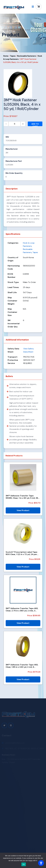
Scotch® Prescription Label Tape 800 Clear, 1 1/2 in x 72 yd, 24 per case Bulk (21, 553)
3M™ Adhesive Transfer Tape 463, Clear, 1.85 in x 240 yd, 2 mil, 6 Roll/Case (22, 666)
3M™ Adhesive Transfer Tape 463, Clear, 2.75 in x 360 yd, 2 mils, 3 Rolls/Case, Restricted (22, 610)
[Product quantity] (14, 124)
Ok (24, 864)
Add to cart (35, 124)
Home (5, 30)
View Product (23, 510)
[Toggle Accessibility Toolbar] (41, 863)
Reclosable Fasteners (27, 56)
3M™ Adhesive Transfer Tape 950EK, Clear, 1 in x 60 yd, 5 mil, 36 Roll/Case (22, 497)
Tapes (13, 56)
